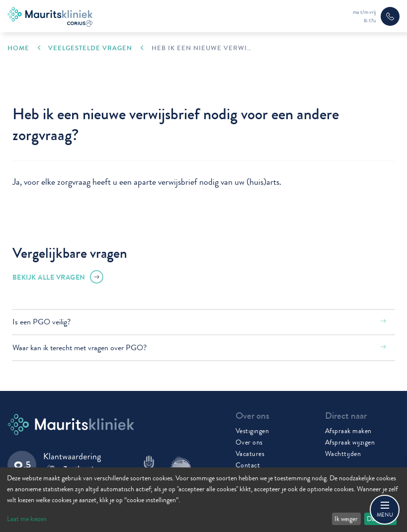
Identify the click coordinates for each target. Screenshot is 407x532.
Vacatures (250, 454)
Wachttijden (343, 454)
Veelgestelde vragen (90, 48)
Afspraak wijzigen (350, 442)
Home (18, 48)
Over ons (249, 442)
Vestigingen (252, 431)
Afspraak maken (348, 431)
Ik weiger (346, 519)
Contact (248, 465)
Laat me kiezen (27, 519)
